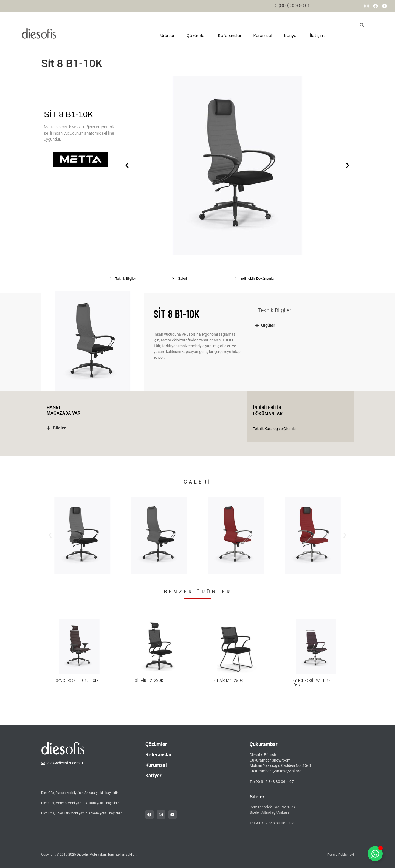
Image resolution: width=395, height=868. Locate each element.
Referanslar (230, 36)
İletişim (317, 36)
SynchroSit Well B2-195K (312, 683)
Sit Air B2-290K (149, 680)
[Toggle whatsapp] (375, 854)
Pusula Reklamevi (341, 855)
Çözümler (196, 36)
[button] (127, 165)
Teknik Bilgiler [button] (125, 279)
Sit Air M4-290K (228, 680)
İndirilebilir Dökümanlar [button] (257, 279)
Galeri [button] (182, 279)
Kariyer (291, 36)
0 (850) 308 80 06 (293, 6)
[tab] (302, 326)
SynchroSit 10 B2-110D (77, 680)
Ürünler (167, 36)
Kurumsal (263, 36)
